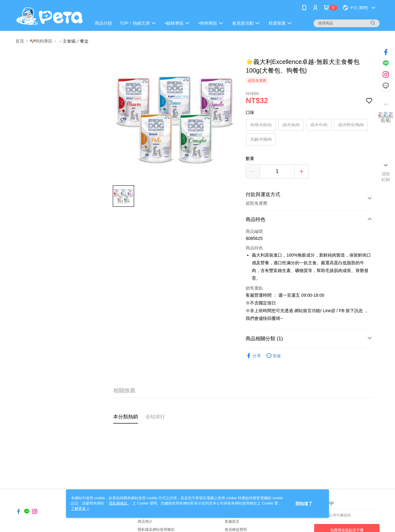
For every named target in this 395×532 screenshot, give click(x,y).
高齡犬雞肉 (261, 139)
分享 (253, 356)
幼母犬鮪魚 (261, 125)
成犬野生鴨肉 (351, 125)
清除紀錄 (386, 177)
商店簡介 (145, 522)
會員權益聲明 (236, 530)
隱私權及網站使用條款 (156, 530)
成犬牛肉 (319, 125)
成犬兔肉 (291, 125)
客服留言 (232, 522)
